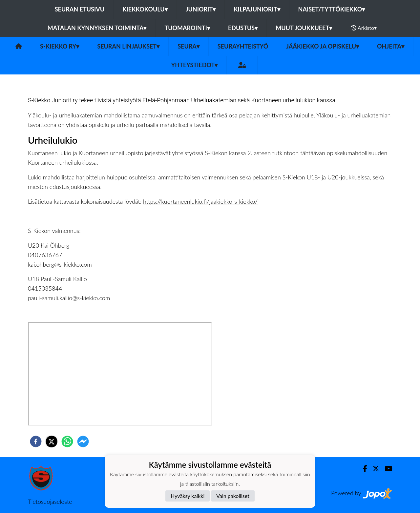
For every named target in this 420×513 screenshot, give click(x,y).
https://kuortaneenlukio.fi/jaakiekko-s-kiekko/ (200, 201)
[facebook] (36, 441)
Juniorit (201, 9)
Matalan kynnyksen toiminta (97, 28)
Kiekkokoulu (145, 9)
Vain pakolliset (233, 496)
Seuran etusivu (80, 9)
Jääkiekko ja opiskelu (323, 46)
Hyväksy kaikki (188, 496)
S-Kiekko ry (60, 46)
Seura (189, 46)
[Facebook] (362, 469)
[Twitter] (373, 469)
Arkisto (364, 28)
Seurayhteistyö (243, 46)
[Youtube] (386, 469)
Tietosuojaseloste (50, 502)
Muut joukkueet (304, 28)
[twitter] (52, 441)
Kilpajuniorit (257, 9)
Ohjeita (391, 46)
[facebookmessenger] (83, 441)
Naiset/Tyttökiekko (332, 9)
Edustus (243, 28)
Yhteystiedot (195, 65)
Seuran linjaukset (128, 46)
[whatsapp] (67, 441)
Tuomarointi (187, 28)
